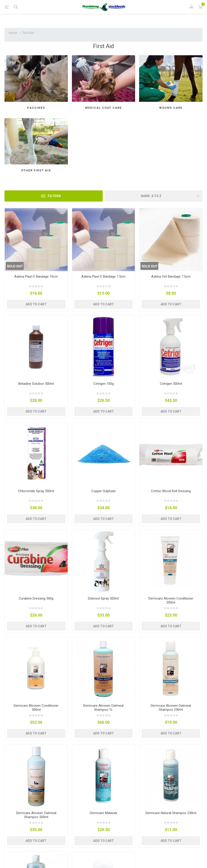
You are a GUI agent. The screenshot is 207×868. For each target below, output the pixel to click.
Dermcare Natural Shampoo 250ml (171, 813)
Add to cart (36, 304)
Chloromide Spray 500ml (36, 491)
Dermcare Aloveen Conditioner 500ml (36, 708)
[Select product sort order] (154, 196)
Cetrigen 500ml (171, 384)
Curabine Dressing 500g (36, 598)
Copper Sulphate (103, 491)
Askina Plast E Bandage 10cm (36, 277)
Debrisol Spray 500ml (103, 598)
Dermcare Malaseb (103, 813)
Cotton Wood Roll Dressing (171, 491)
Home (13, 33)
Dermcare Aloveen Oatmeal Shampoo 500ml (36, 815)
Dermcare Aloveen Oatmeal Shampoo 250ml (171, 708)
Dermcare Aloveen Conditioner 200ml (171, 600)
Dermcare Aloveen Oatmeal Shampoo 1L (103, 708)
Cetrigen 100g (103, 384)
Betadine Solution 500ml (36, 384)
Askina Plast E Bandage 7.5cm (103, 277)
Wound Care (171, 108)
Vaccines (36, 108)
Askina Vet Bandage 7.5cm (171, 277)
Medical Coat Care (103, 108)
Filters (54, 196)
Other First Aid (36, 170)
